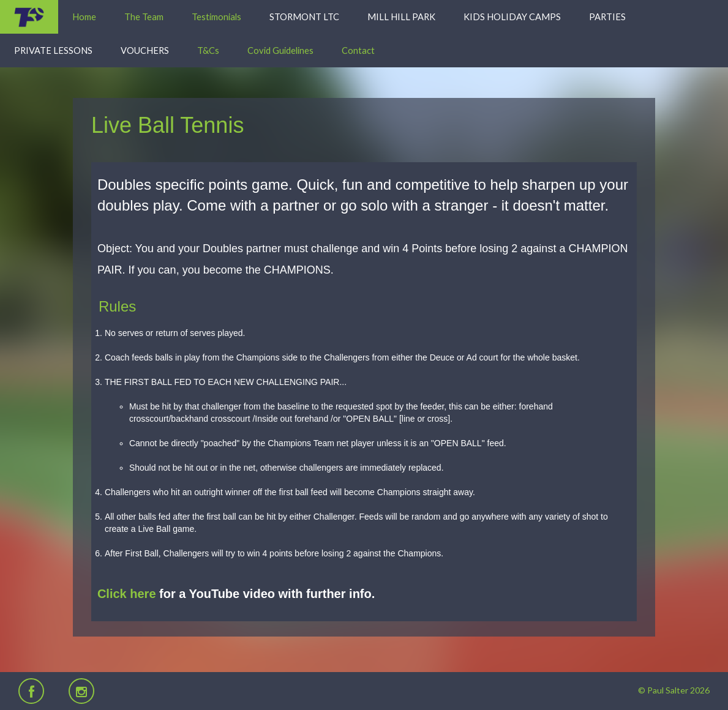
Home (84, 17)
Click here (127, 594)
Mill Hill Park (401, 17)
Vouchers (145, 50)
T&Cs (208, 50)
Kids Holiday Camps (512, 17)
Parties (607, 17)
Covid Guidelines (280, 50)
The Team (144, 17)
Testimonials (216, 17)
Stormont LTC (304, 17)
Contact (358, 50)
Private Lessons (53, 50)
